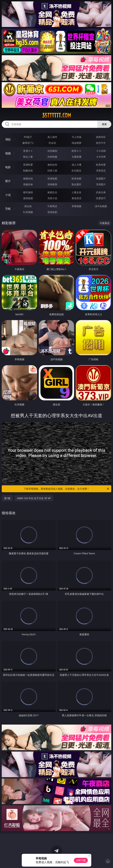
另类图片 (101, 184)
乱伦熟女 (76, 171)
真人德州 (52, 137)
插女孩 (28, 206)
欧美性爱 (101, 165)
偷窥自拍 (28, 178)
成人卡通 (76, 165)
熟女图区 (76, 184)
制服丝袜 (28, 171)
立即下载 (81, 860)
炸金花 (52, 143)
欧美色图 (76, 178)
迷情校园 (28, 198)
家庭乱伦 (52, 192)
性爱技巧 (101, 198)
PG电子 (28, 137)
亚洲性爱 (28, 165)
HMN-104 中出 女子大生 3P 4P (34, 498)
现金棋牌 (76, 143)
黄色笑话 (76, 198)
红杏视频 (28, 212)
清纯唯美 (52, 184)
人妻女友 (76, 192)
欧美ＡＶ (76, 151)
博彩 (8, 139)
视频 (8, 153)
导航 (8, 209)
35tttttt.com (56, 115)
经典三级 (52, 171)
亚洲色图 (52, 178)
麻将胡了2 (28, 143)
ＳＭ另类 (101, 157)
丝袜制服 (52, 157)
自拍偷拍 (52, 151)
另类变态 (101, 171)
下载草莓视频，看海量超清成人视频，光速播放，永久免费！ (67, 489)
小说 (8, 195)
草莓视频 (76, 206)
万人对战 (76, 137)
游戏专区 (101, 137)
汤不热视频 (101, 206)
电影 (8, 167)
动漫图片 (101, 178)
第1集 (7, 498)
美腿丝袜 (28, 184)
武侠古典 (101, 192)
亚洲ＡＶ (28, 151)
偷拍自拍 (52, 165)
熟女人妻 (28, 157)
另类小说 (52, 198)
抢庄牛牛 (101, 143)
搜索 (104, 124)
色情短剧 (52, 212)
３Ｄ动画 (101, 151)
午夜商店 (52, 206)
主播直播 (76, 157)
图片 (8, 181)
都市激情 (28, 192)
